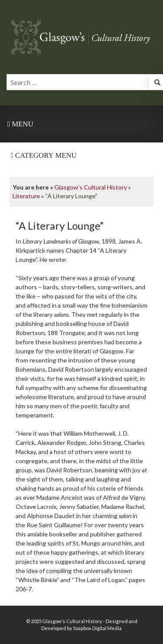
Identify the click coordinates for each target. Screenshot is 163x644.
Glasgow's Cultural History (91, 187)
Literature (26, 196)
